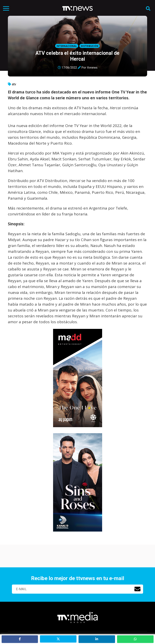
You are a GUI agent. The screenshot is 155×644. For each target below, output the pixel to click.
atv (14, 84)
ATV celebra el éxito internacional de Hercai (77, 56)
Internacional (67, 46)
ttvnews (92, 68)
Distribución (90, 46)
